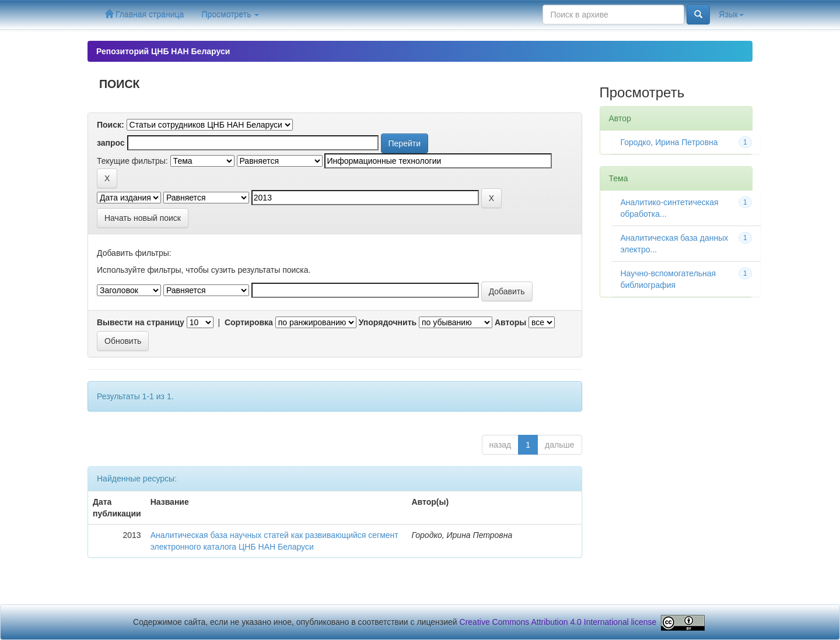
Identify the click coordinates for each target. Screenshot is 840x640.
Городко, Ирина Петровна (669, 142)
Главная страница (144, 14)
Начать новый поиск (143, 218)
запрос (111, 143)
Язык (731, 15)
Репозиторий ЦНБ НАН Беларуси (163, 51)
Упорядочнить (388, 322)
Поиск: (111, 125)
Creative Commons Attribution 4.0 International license (558, 622)
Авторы (510, 322)
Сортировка (249, 322)
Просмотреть (230, 15)
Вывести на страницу (141, 322)
